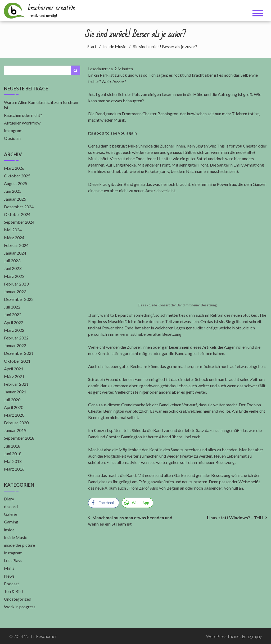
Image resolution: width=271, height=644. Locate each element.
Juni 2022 (13, 314)
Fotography (252, 636)
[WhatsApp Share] (138, 503)
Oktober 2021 (17, 361)
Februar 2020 (16, 423)
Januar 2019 (15, 430)
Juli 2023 (12, 261)
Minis (9, 568)
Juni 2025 (13, 191)
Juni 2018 (13, 454)
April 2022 (14, 322)
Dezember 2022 (19, 299)
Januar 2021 (15, 392)
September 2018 (19, 438)
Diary (9, 499)
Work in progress (20, 607)
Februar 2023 (16, 284)
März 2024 (14, 238)
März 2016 (14, 469)
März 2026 (14, 168)
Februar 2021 (16, 384)
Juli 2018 (12, 446)
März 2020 (14, 415)
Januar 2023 (15, 291)
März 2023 (14, 276)
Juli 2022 (12, 307)
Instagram (13, 130)
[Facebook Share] (103, 503)
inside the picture (19, 545)
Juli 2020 (12, 400)
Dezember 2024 (19, 207)
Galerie (11, 514)
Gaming (11, 522)
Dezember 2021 (19, 353)
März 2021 (14, 376)
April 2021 (14, 369)
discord (11, 506)
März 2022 (14, 330)
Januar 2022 (15, 345)
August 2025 (16, 183)
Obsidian (12, 138)
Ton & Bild (13, 591)
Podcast (12, 584)
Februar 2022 (16, 338)
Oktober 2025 (17, 176)
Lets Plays (13, 560)
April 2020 (14, 407)
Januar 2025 (15, 199)
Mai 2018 (13, 461)
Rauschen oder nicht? (23, 115)
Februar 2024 (16, 245)
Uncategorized (18, 599)
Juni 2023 (13, 268)
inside (9, 530)
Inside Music (15, 537)
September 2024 (19, 222)
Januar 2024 (15, 253)
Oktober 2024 (17, 214)
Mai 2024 (13, 230)
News (9, 576)
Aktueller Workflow (22, 123)
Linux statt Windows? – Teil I (235, 517)
